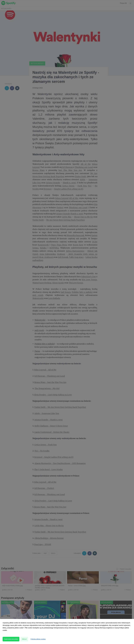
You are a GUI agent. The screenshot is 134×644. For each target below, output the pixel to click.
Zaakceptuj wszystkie (11, 639)
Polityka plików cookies (38, 639)
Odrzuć (24, 639)
